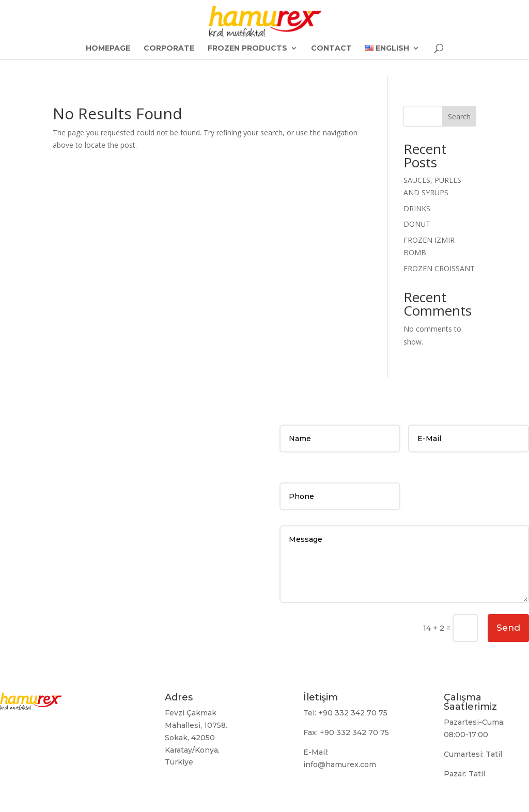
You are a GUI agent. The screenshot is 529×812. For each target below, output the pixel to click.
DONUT (417, 224)
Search (459, 116)
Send (508, 628)
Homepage (108, 49)
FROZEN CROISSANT (439, 268)
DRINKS (417, 208)
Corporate (169, 49)
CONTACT (331, 49)
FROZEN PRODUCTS (247, 49)
